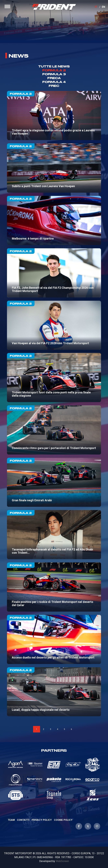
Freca (54, 78)
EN (103, 7)
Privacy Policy (42, 820)
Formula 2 (54, 70)
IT (96, 7)
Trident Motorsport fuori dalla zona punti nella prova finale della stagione (54, 378)
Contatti (23, 820)
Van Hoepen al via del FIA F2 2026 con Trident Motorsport (54, 325)
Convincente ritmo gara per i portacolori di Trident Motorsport (54, 430)
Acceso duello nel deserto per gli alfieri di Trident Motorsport (54, 639)
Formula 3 (54, 74)
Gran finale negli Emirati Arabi (54, 482)
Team (11, 820)
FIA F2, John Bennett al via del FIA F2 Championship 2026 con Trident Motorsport (54, 273)
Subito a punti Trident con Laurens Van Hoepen (54, 168)
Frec (54, 86)
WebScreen (62, 861)
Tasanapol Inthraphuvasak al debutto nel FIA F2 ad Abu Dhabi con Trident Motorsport (54, 535)
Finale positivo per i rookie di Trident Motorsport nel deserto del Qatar (54, 587)
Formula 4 (54, 82)
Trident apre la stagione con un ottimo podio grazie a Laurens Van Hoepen (54, 115)
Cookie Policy (63, 820)
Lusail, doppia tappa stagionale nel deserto (54, 692)
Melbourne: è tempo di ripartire (54, 220)
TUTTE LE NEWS (54, 66)
